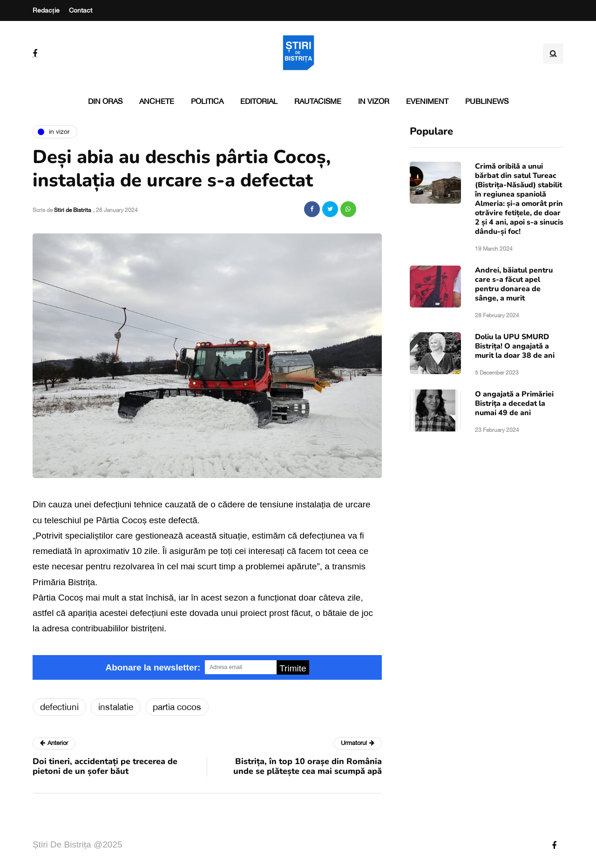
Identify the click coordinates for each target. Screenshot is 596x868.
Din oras (105, 101)
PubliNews (487, 101)
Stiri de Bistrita (72, 210)
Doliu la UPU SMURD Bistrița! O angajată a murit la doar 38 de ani (515, 346)
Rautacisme (318, 101)
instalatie (116, 707)
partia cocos (177, 707)
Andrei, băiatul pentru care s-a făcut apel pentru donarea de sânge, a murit (514, 284)
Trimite (293, 668)
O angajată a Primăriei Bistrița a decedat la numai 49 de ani (514, 403)
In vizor (374, 101)
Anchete (157, 101)
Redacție (46, 10)
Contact (81, 10)
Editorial (259, 101)
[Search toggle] (553, 54)
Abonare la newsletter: (153, 667)
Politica (207, 101)
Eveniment (427, 101)
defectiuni (59, 707)
